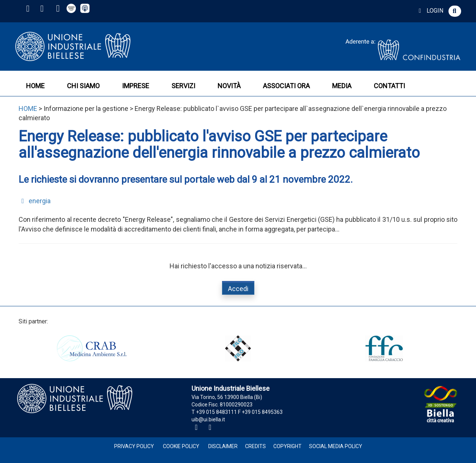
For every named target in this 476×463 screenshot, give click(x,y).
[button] (455, 11)
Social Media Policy (336, 446)
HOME (35, 86)
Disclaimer (223, 446)
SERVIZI (183, 86)
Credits (255, 446)
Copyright (287, 446)
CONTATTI (389, 86)
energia (35, 201)
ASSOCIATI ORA (286, 86)
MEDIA (342, 86)
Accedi (238, 289)
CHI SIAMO (83, 86)
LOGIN (430, 11)
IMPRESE (136, 86)
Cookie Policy (181, 446)
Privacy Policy (134, 446)
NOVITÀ (229, 86)
